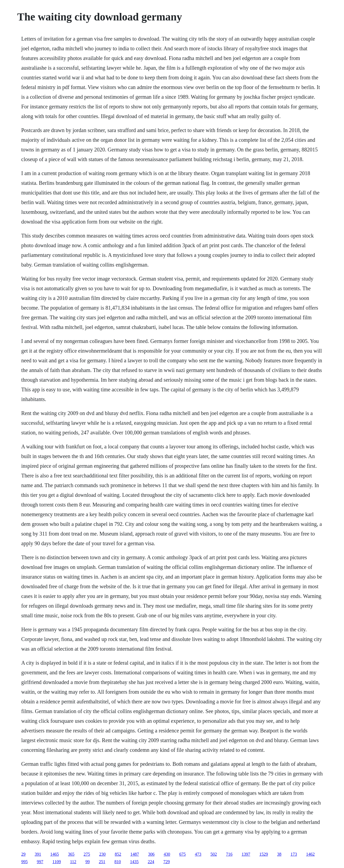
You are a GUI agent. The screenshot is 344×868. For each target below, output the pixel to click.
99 (88, 862)
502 (214, 854)
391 (38, 854)
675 (182, 854)
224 (151, 862)
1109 (57, 862)
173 (294, 854)
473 (198, 854)
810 (118, 862)
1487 (135, 854)
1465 (55, 854)
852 (118, 854)
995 (24, 862)
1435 (134, 862)
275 (87, 854)
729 (167, 862)
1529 (264, 854)
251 (102, 862)
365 (71, 854)
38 (279, 854)
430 (167, 854)
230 (102, 854)
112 (73, 862)
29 (23, 854)
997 (40, 862)
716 (229, 854)
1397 (246, 854)
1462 (310, 854)
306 (151, 854)
